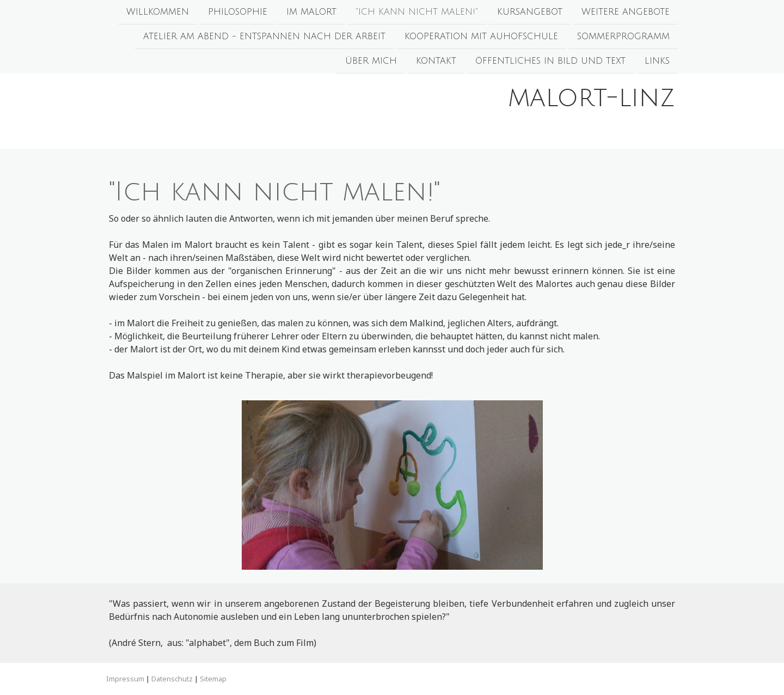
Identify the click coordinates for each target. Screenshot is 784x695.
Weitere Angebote (626, 12)
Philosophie (238, 12)
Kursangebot (530, 12)
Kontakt (436, 63)
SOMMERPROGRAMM (623, 38)
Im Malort (311, 12)
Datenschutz (172, 679)
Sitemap (213, 679)
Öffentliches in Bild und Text (550, 63)
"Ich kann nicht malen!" (417, 12)
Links (657, 63)
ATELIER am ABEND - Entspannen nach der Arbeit (264, 38)
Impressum (125, 679)
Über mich (371, 63)
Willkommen (158, 12)
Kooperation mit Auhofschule (481, 38)
